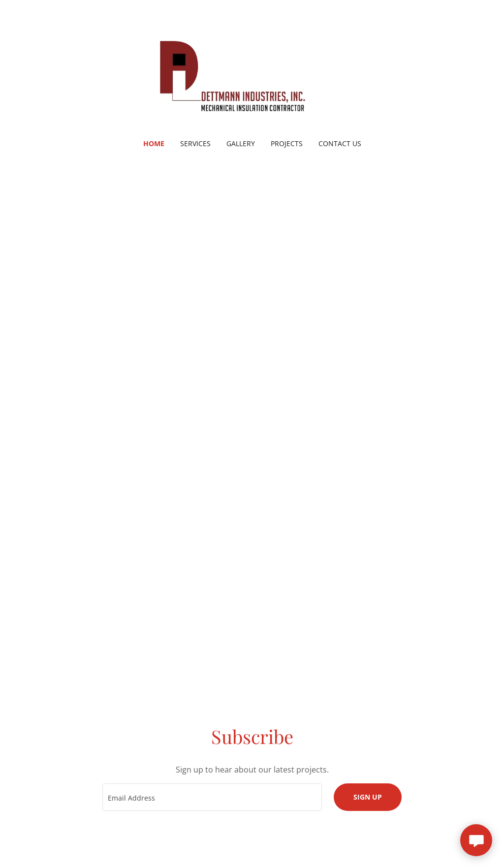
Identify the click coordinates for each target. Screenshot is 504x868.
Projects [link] (287, 143)
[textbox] (212, 797)
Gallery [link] (241, 143)
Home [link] (154, 143)
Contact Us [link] (340, 143)
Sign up (368, 797)
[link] (252, 76)
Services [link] (195, 143)
